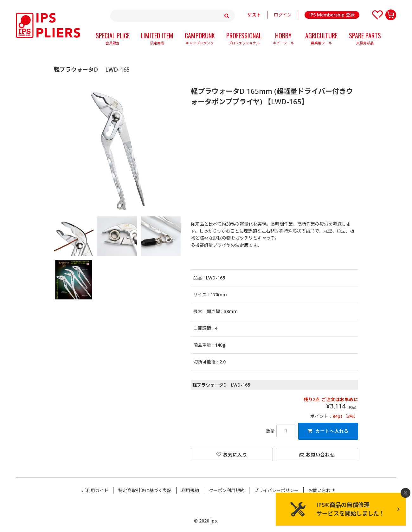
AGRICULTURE (321, 39)
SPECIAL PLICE (113, 39)
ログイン (283, 15)
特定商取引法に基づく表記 (145, 490)
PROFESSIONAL (244, 39)
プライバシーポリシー (276, 490)
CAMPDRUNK (200, 39)
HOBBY (283, 39)
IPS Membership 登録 (332, 15)
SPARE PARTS (365, 39)
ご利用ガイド (95, 490)
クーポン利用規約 (227, 490)
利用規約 (190, 490)
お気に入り (235, 455)
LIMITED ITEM (157, 39)
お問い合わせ (317, 455)
